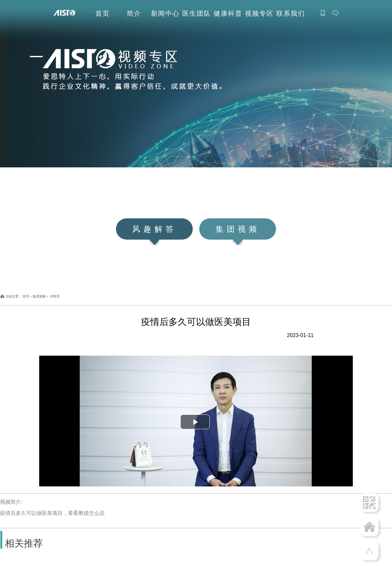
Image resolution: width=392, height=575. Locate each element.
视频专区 (259, 14)
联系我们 (291, 14)
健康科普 (228, 14)
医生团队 (197, 14)
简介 (134, 14)
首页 (103, 14)
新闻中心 (165, 14)
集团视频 (39, 296)
